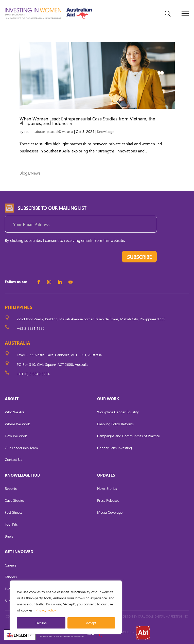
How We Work (16, 436)
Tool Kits (11, 524)
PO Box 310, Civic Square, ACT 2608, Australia (52, 364)
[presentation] (43, 258)
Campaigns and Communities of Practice (128, 436)
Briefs (9, 536)
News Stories (107, 488)
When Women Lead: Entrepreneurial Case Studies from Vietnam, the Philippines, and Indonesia (87, 121)
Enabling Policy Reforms (115, 424)
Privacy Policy (46, 610)
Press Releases (108, 500)
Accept (91, 623)
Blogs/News (30, 173)
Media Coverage (110, 512)
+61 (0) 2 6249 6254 (33, 374)
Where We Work (17, 424)
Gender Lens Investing (114, 448)
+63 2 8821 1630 (31, 328)
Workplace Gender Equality (118, 412)
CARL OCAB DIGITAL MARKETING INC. (163, 616)
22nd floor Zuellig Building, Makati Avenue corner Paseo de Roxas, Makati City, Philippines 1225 (91, 319)
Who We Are (15, 412)
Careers (11, 565)
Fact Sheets (14, 512)
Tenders (11, 577)
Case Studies (15, 500)
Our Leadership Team (21, 448)
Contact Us (13, 459)
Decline (41, 623)
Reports (11, 488)
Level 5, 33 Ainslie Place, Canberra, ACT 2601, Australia (59, 355)
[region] (66, 607)
